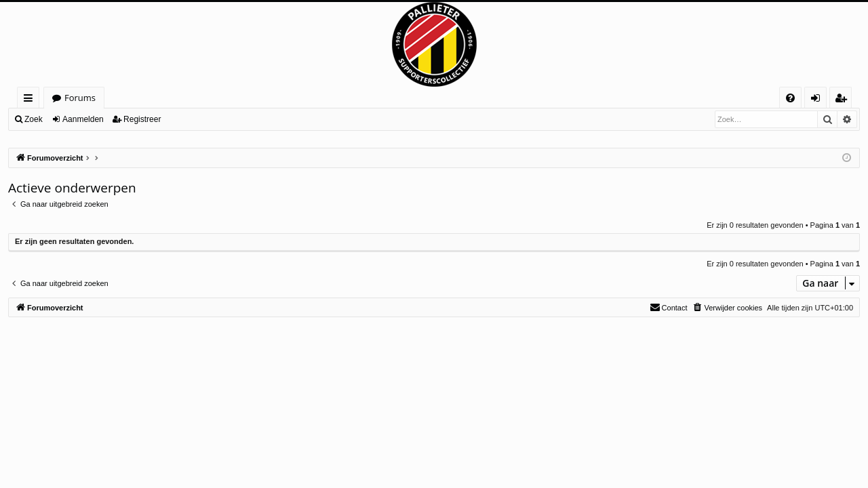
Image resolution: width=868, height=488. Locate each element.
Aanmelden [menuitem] (819, 100)
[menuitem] (790, 98)
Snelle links (31, 100)
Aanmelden (83, 119)
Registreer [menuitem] (844, 100)
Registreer (142, 119)
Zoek (34, 119)
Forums (80, 98)
